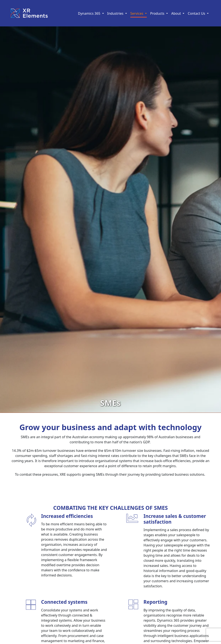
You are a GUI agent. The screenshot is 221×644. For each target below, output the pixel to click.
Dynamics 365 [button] (90, 13)
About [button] (177, 13)
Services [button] (137, 13)
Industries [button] (116, 13)
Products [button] (158, 13)
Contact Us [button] (197, 13)
